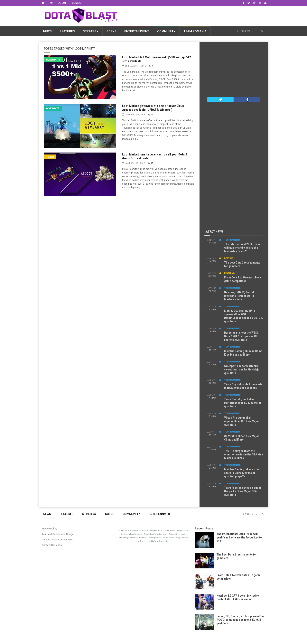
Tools (50, 157)
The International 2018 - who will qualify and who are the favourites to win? (239, 537)
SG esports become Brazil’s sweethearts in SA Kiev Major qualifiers (242, 369)
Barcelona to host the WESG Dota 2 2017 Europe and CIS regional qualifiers (241, 336)
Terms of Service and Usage (58, 534)
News (47, 31)
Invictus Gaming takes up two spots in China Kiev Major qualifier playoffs (242, 473)
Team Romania (195, 31)
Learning (229, 273)
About (62, 3)
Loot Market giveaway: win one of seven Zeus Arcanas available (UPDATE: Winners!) (153, 108)
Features (67, 31)
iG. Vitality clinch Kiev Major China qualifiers (242, 438)
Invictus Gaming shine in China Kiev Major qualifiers (243, 353)
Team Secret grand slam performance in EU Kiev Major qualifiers (243, 403)
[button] (262, 31)
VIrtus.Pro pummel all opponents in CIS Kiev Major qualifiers (242, 421)
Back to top (253, 514)
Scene (111, 31)
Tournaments (232, 240)
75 (152, 163)
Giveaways (53, 108)
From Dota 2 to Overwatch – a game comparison (242, 279)
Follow (243, 31)
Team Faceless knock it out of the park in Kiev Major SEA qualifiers (243, 491)
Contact (77, 3)
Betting (229, 258)
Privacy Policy (49, 529)
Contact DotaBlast (52, 545)
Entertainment (137, 31)
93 (152, 115)
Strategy (91, 31)
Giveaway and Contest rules (57, 540)
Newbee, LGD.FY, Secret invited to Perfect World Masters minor (239, 296)
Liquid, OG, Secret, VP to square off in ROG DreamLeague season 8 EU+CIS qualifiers (244, 316)
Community (166, 31)
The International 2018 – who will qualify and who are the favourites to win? (242, 248)
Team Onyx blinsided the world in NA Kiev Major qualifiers (243, 386)
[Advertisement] (197, 15)
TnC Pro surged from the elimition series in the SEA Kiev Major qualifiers (244, 454)
